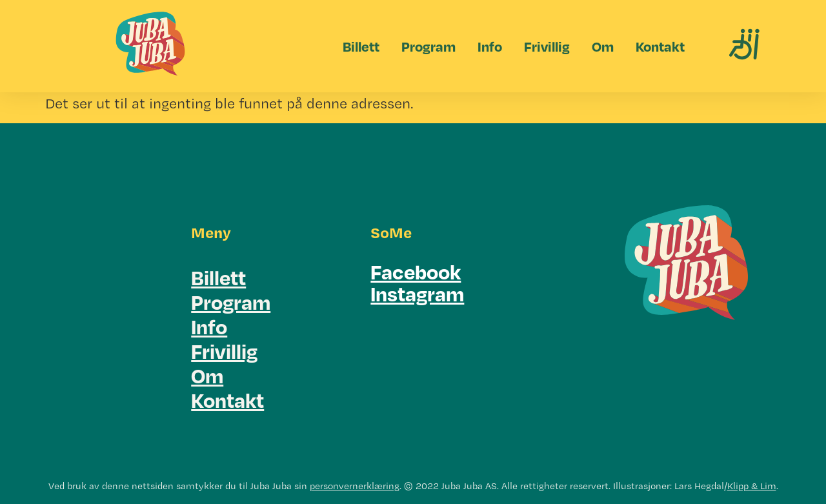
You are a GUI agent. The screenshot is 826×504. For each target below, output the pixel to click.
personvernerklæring (355, 486)
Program (428, 46)
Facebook (416, 271)
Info (490, 46)
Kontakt (660, 46)
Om (603, 46)
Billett (361, 46)
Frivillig (547, 46)
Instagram (417, 293)
